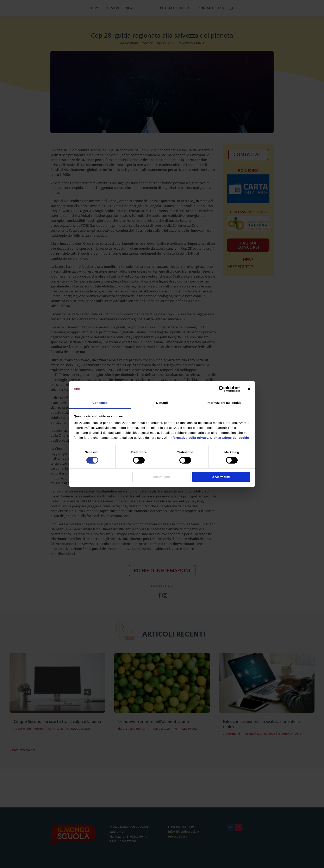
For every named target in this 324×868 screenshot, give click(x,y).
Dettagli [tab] (162, 403)
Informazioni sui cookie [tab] (224, 403)
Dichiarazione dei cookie (230, 438)
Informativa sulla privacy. (189, 438)
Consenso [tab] (100, 403)
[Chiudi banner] (249, 389)
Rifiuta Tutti (161, 477)
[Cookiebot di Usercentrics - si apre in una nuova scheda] (222, 389)
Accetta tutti (221, 477)
